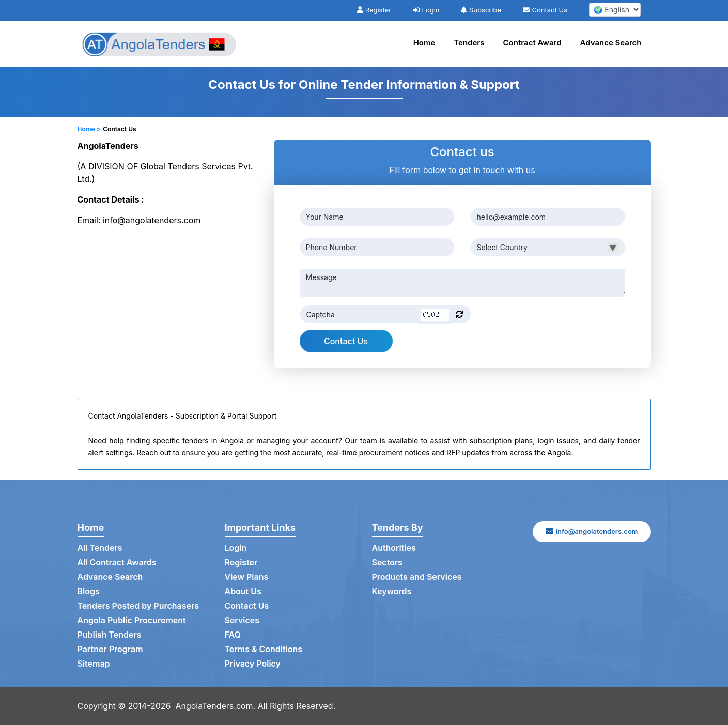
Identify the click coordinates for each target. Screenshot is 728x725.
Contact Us (545, 10)
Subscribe (481, 10)
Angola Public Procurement (132, 621)
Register (374, 10)
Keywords (392, 592)
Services (242, 621)
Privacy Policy (253, 664)
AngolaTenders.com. (216, 706)
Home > (89, 129)
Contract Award (532, 43)
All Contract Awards (117, 563)
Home (424, 43)
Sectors (388, 563)
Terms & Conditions (264, 650)
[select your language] (615, 10)
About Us (243, 592)
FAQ (233, 635)
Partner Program (110, 650)
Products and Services (417, 577)
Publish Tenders (110, 635)
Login (426, 10)
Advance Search (611, 43)
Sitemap (94, 664)
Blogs (89, 592)
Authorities (394, 548)
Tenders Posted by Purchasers (138, 606)
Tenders (469, 43)
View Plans (247, 577)
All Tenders (100, 548)
